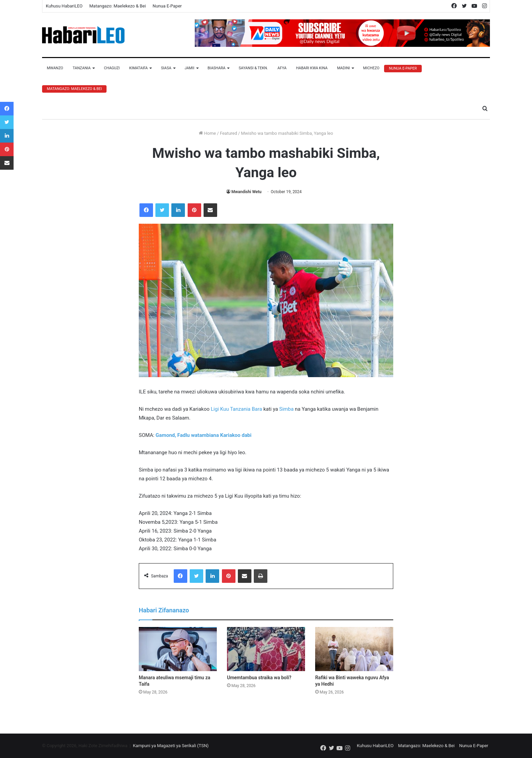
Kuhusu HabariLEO (64, 6)
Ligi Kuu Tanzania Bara (236, 409)
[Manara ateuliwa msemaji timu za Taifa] (178, 649)
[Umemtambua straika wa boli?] (266, 649)
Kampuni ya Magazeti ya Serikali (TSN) (171, 746)
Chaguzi (112, 68)
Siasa (166, 68)
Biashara (217, 68)
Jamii (189, 68)
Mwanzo (55, 68)
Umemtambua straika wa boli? (259, 678)
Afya (282, 68)
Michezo (371, 68)
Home (207, 133)
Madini (343, 68)
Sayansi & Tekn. (253, 68)
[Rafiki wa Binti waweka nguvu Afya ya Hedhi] (354, 649)
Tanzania (82, 68)
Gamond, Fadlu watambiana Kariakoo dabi (204, 435)
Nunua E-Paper (167, 6)
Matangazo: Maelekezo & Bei (118, 6)
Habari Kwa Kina (312, 68)
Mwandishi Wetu (246, 192)
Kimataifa (139, 68)
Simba (286, 409)
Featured (229, 133)
